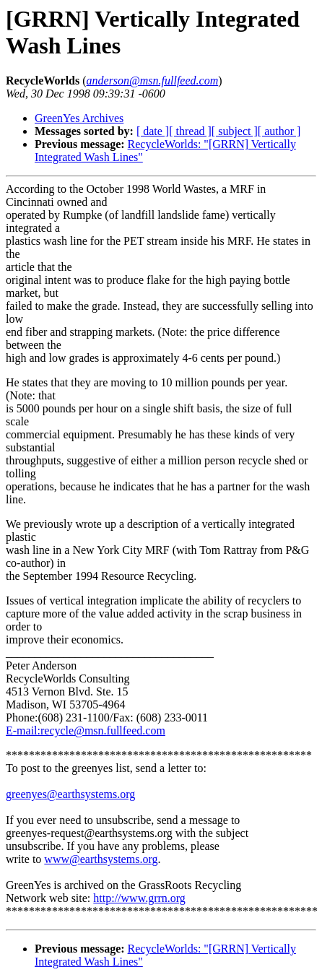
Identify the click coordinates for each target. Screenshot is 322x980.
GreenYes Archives (79, 118)
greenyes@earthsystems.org (70, 794)
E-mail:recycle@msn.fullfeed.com (86, 730)
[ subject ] (235, 131)
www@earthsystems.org (101, 859)
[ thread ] (190, 131)
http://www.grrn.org (139, 898)
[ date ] (153, 131)
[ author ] (279, 131)
